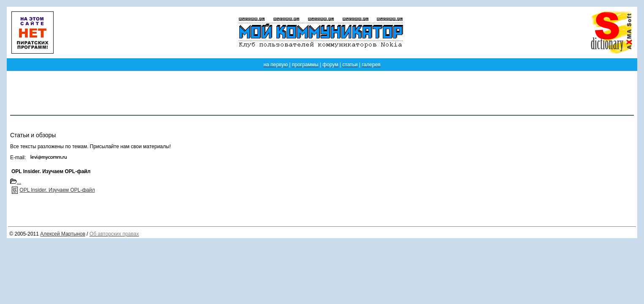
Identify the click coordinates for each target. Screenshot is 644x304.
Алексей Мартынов (63, 234)
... (16, 182)
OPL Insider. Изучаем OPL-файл (57, 190)
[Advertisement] (322, 93)
